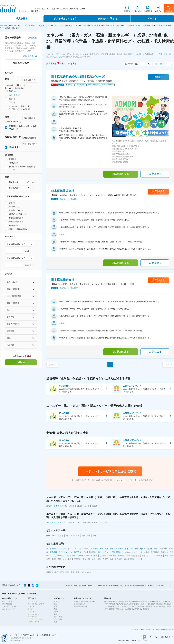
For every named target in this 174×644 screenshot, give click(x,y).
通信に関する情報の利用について (86, 585)
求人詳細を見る (121, 174)
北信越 (56, 612)
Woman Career (33, 622)
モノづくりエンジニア (36, 604)
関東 (55, 607)
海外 (55, 622)
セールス (31, 609)
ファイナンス (33, 612)
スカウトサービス (9, 609)
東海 (55, 609)
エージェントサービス (10, 607)
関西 (55, 614)
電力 (10, 99)
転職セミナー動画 (80, 607)
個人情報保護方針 (17, 641)
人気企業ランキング (113, 607)
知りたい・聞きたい (109, 19)
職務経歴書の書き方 (139, 601)
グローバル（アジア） (36, 619)
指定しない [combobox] (14, 182)
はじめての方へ (8, 601)
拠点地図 (145, 629)
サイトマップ (161, 585)
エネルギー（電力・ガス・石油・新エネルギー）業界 (65, 26)
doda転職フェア (80, 604)
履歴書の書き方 (124, 601)
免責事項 (151, 585)
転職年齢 (149, 607)
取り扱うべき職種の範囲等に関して (112, 585)
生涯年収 (133, 607)
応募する (158, 77)
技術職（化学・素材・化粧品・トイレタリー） (106, 26)
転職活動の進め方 (111, 601)
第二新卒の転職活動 (164, 604)
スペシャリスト (34, 614)
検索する (21, 362)
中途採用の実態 (159, 607)
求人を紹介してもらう (65, 19)
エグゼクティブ (34, 617)
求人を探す (22, 19)
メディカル (32, 607)
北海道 (33, 26)
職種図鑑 (138, 609)
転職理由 (141, 607)
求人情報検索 (7, 604)
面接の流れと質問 (128, 604)
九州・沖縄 (58, 619)
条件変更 (32, 38)
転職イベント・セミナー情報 (84, 601)
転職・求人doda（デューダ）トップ (14, 26)
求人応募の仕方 (115, 604)
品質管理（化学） (134, 26)
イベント (152, 19)
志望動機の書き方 (154, 601)
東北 (40, 26)
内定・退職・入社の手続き (146, 604)
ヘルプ (169, 585)
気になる (155, 174)
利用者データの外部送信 (135, 585)
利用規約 (69, 585)
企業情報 (146, 609)
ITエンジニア (33, 601)
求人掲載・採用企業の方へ (162, 629)
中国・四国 (58, 617)
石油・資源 (13, 95)
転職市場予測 (114, 609)
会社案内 (135, 629)
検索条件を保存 (21, 63)
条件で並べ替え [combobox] (132, 64)
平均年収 (125, 607)
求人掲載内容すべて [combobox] (16, 244)
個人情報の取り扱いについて (21, 638)
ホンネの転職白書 (127, 609)
